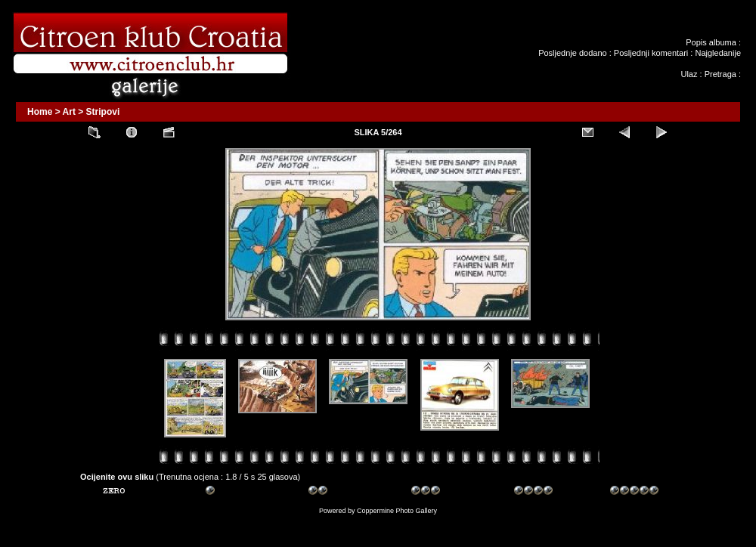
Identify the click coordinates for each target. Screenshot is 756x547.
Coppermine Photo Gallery (397, 511)
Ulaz (689, 74)
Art (69, 112)
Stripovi (103, 112)
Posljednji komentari (651, 53)
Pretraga (720, 74)
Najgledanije (718, 53)
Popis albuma (711, 42)
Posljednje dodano (573, 53)
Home (40, 112)
